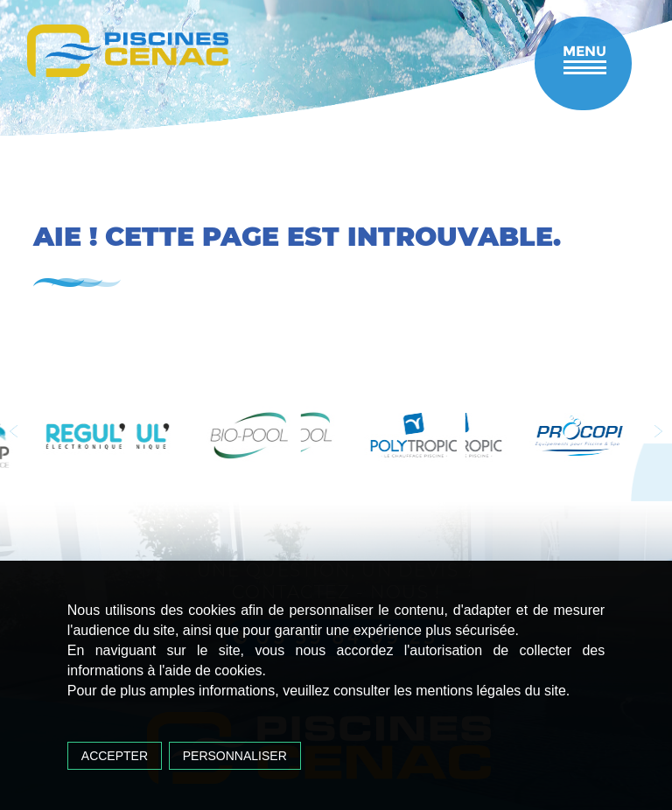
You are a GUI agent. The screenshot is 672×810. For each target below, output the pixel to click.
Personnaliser (235, 756)
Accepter (115, 756)
